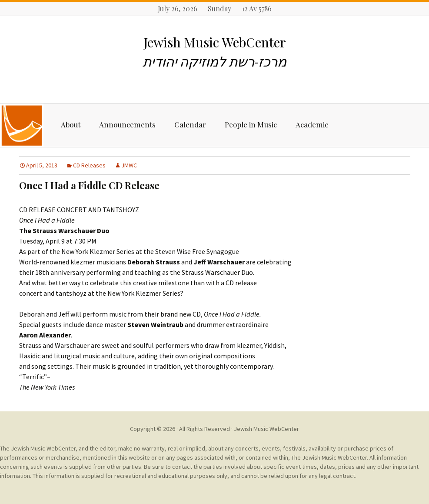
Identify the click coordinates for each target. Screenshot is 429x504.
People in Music (251, 124)
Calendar (190, 124)
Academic (312, 124)
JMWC (129, 165)
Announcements (127, 124)
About (71, 124)
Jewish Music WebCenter (266, 429)
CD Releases (89, 165)
